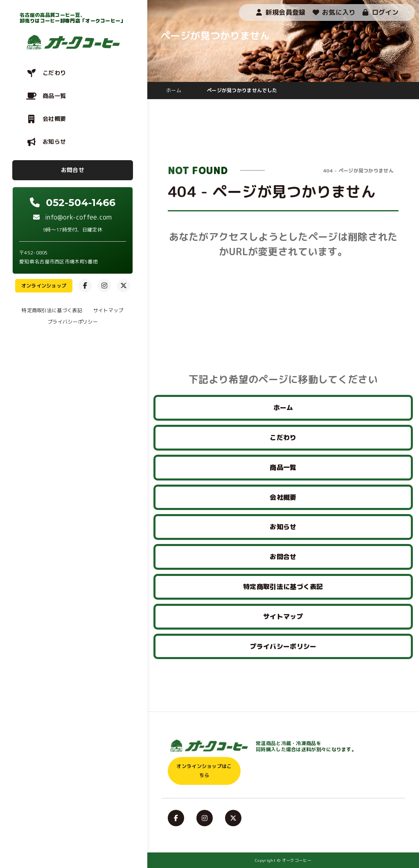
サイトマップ (108, 310)
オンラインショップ (44, 286)
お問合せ (73, 170)
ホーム (283, 408)
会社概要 (54, 119)
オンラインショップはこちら (204, 771)
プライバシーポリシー (73, 322)
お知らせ (54, 142)
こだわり (54, 73)
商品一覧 (54, 96)
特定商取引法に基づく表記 (52, 310)
